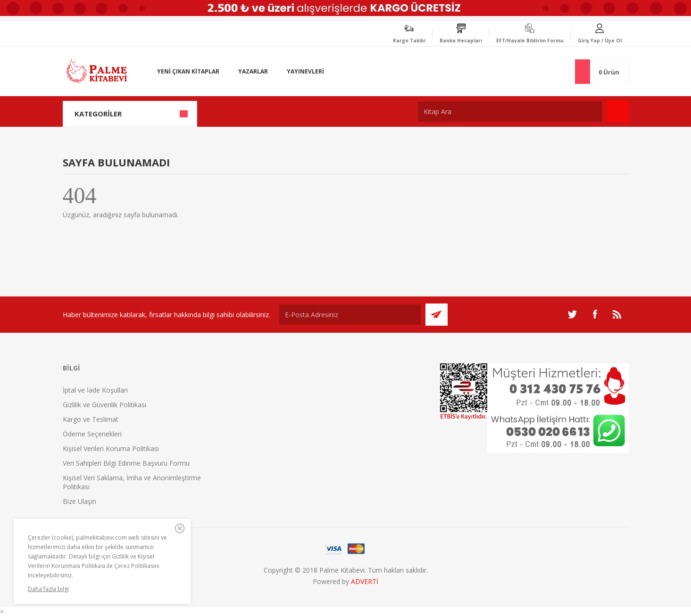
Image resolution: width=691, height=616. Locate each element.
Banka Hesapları (461, 41)
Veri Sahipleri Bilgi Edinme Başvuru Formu (126, 463)
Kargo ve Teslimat (91, 419)
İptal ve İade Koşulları (95, 390)
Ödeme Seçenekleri (92, 434)
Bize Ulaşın (79, 501)
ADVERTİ (365, 581)
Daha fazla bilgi (48, 589)
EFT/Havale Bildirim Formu (530, 41)
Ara (618, 111)
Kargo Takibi (409, 41)
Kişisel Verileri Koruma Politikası (111, 448)
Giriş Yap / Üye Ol (600, 41)
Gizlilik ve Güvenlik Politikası (104, 405)
